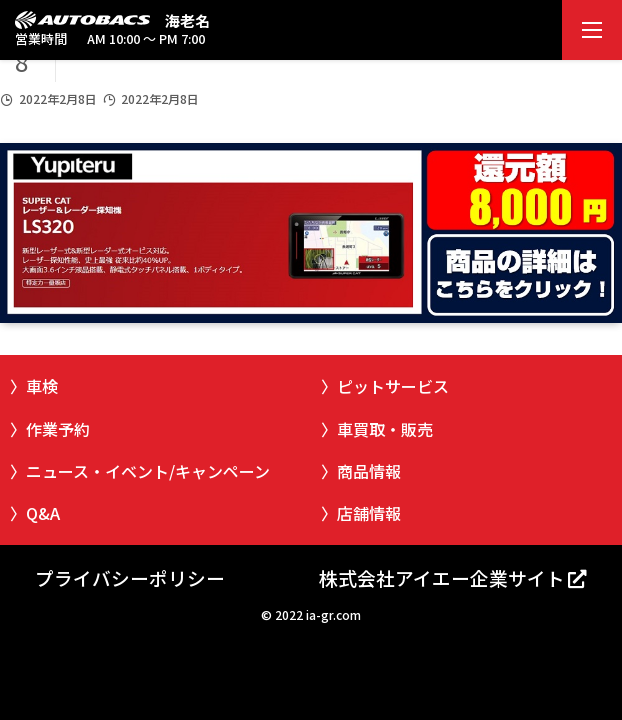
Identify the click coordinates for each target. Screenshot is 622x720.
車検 (42, 386)
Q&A (43, 513)
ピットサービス (393, 386)
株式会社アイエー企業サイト (442, 577)
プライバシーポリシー (130, 577)
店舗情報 (369, 513)
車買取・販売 (385, 429)
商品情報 (369, 471)
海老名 (187, 20)
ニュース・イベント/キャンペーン (148, 471)
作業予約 (58, 429)
